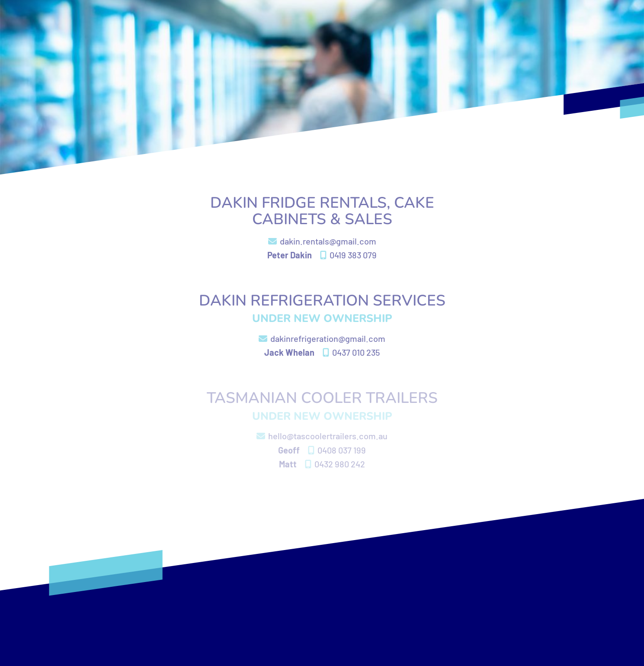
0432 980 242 (335, 464)
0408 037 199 (337, 450)
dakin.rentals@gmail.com (322, 241)
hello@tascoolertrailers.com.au (322, 436)
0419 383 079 (348, 255)
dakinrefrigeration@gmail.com (322, 338)
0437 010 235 (351, 352)
